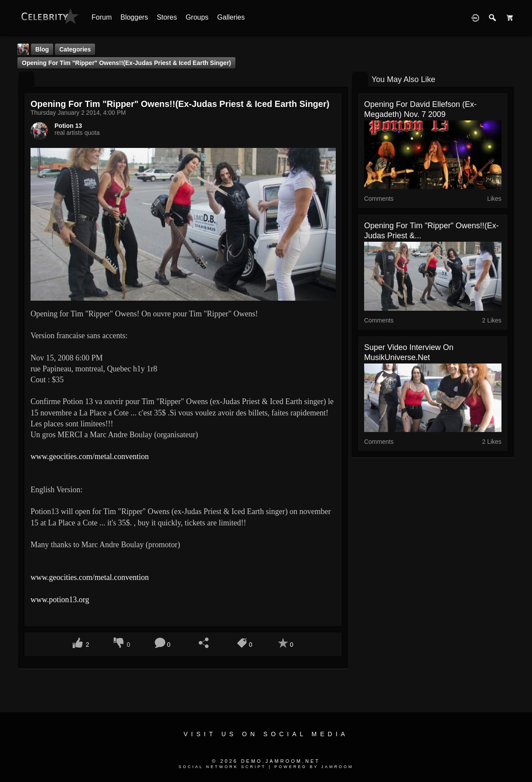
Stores (167, 17)
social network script (222, 767)
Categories (75, 49)
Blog (42, 49)
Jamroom (338, 767)
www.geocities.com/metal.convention (90, 456)
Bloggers (134, 17)
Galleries (231, 17)
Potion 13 (68, 126)
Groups (197, 17)
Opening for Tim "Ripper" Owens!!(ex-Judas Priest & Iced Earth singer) (126, 63)
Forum (102, 17)
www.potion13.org (60, 600)
